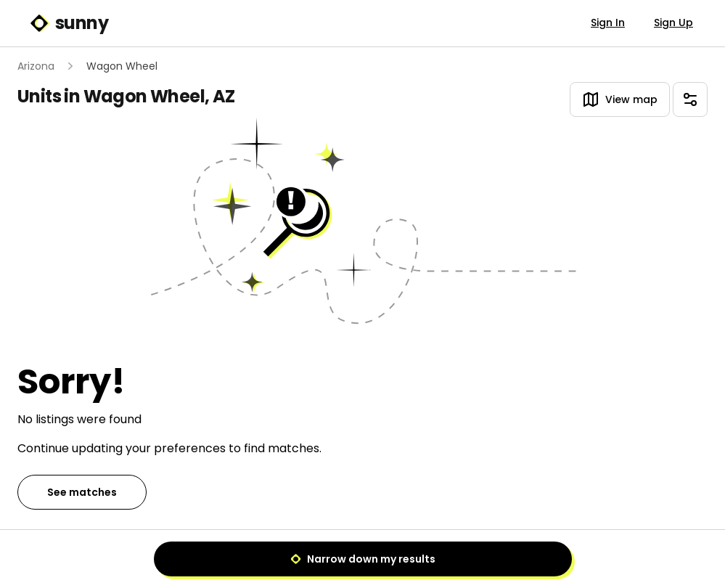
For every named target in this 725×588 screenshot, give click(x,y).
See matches (82, 492)
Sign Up (673, 23)
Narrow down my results (363, 559)
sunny (69, 23)
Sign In (608, 23)
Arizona (36, 66)
